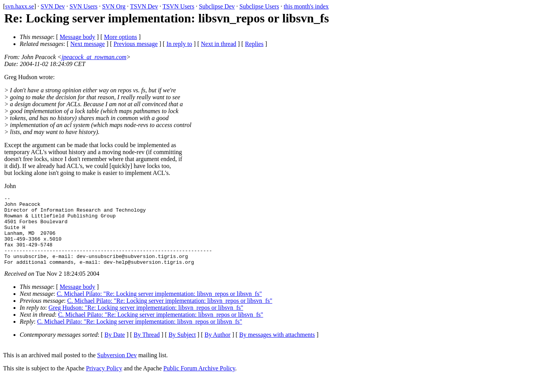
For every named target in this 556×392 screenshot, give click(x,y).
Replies (254, 44)
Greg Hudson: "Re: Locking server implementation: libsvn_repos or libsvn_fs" (146, 322)
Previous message (136, 44)
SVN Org (114, 6)
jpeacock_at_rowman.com (94, 57)
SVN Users (83, 6)
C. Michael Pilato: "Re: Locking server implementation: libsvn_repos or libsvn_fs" (159, 308)
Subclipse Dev (217, 6)
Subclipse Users (259, 6)
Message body (78, 37)
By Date (115, 349)
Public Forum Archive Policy (199, 382)
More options (120, 37)
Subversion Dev (117, 369)
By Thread (147, 349)
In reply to (179, 44)
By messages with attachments (277, 349)
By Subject (182, 349)
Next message (87, 44)
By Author (218, 349)
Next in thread (219, 44)
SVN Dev (53, 6)
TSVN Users (178, 6)
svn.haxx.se (19, 6)
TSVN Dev (144, 6)
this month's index (306, 6)
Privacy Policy (104, 382)
